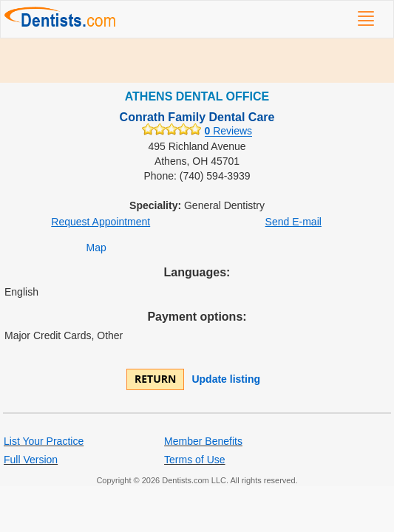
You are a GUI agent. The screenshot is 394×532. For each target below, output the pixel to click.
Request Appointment (101, 222)
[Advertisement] (197, 61)
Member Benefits (203, 441)
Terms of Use (194, 460)
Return (155, 379)
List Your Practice (44, 441)
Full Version (31, 460)
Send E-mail (293, 222)
